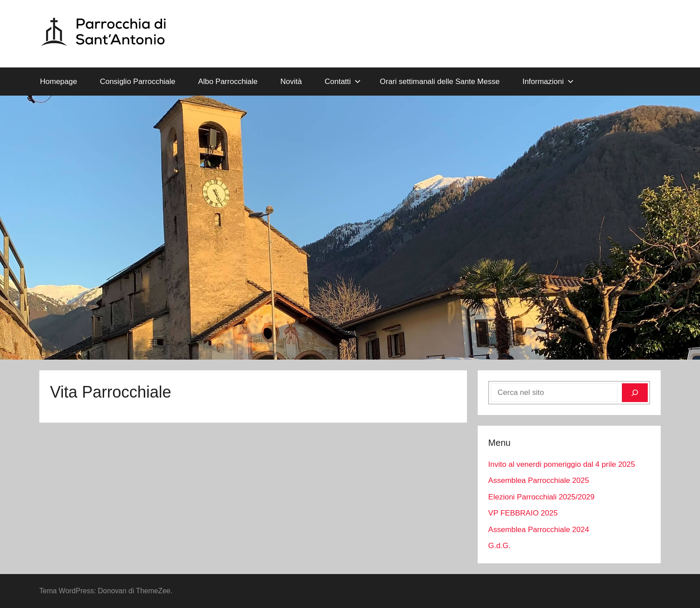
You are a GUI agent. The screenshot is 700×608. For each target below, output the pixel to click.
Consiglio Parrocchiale (138, 82)
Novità (291, 82)
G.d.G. (500, 546)
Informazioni (548, 82)
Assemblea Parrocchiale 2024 (539, 530)
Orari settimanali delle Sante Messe (440, 82)
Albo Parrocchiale (228, 82)
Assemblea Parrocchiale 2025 (539, 480)
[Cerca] (635, 393)
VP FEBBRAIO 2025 (523, 513)
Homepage (59, 82)
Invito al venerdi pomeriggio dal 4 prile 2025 (562, 464)
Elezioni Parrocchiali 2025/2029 (542, 497)
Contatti (343, 82)
